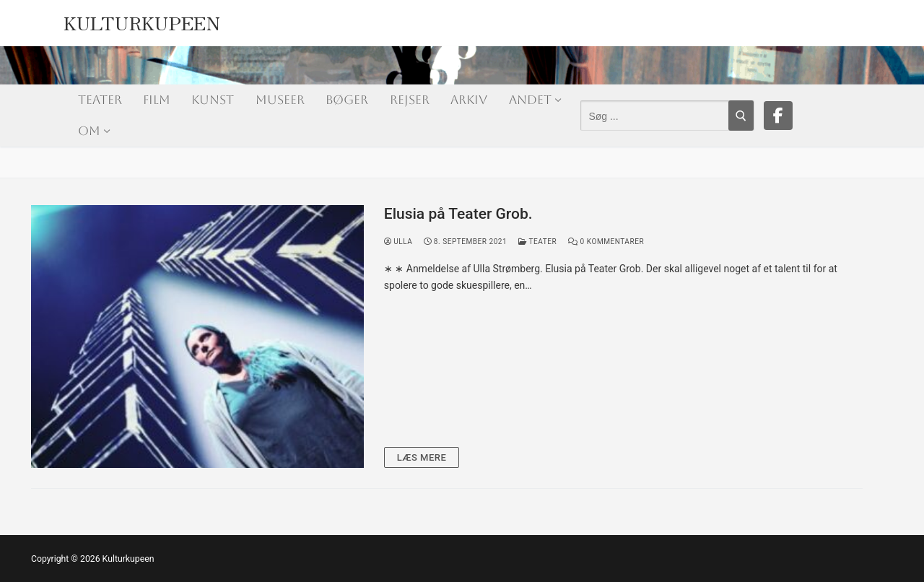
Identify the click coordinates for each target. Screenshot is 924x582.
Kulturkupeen (142, 19)
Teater (537, 242)
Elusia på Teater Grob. (458, 214)
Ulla (398, 242)
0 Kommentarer (606, 242)
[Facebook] (778, 116)
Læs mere (422, 457)
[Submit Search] (741, 116)
